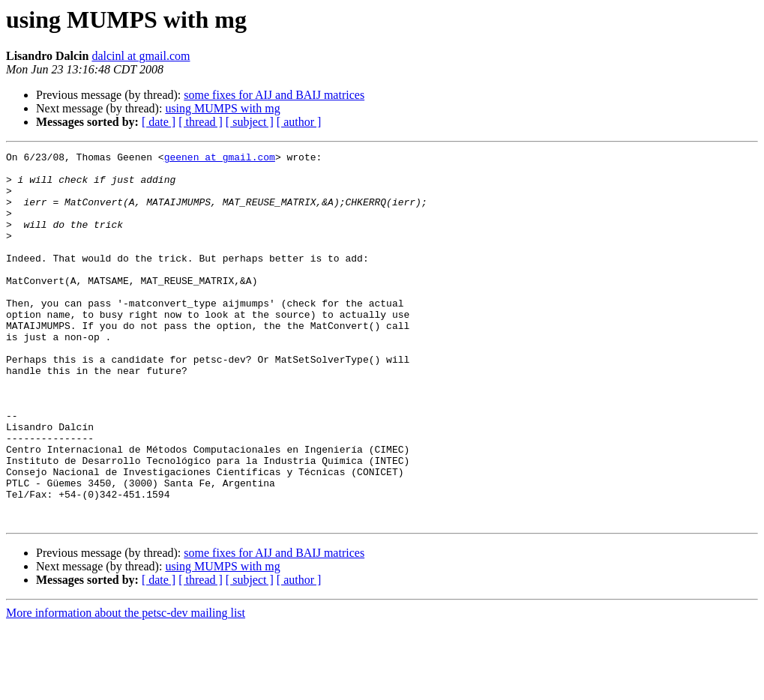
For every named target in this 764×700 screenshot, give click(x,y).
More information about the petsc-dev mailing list (126, 687)
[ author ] (299, 122)
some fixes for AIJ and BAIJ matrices (274, 95)
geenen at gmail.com (220, 159)
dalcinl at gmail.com (141, 56)
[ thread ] (201, 122)
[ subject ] (250, 122)
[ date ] (159, 122)
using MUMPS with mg (222, 108)
